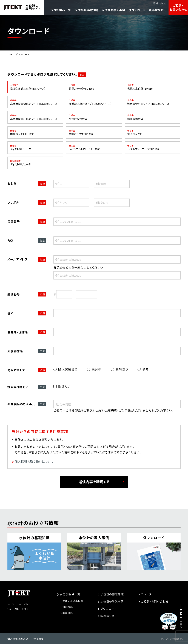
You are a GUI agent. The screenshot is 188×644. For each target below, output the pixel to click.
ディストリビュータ (35, 148)
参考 (143, 369)
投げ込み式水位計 (73, 601)
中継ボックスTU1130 (35, 133)
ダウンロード (137, 10)
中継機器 (68, 613)
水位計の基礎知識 (86, 10)
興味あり (119, 369)
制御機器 (68, 607)
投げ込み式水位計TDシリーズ (35, 87)
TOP (10, 54)
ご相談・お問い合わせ (178, 7)
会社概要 (39, 639)
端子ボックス (153, 133)
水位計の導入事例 (113, 10)
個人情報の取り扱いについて (34, 461)
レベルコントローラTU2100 (94, 148)
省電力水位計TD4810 (153, 87)
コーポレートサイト (20, 609)
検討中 (94, 369)
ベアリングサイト (19, 604)
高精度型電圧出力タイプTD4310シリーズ (35, 117)
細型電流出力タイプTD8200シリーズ (94, 102)
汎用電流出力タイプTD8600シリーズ (153, 102)
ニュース (146, 594)
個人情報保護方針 (18, 639)
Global (161, 3)
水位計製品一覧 (61, 10)
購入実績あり (65, 369)
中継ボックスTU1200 (94, 133)
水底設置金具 (153, 117)
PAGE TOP (181, 619)
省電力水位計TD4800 (94, 87)
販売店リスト (157, 10)
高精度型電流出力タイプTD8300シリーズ (35, 102)
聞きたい (62, 386)
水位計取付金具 (94, 117)
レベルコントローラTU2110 (153, 148)
